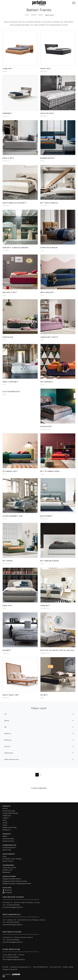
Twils (42, 250)
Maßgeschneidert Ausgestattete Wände (17, 884)
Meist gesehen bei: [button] (12, 759)
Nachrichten (7, 850)
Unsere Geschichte (9, 868)
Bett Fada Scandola (49, 203)
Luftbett (44, 695)
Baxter (5, 71)
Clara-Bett (8, 69)
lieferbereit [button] (9, 753)
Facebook (7, 890)
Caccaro (6, 653)
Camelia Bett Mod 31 (49, 337)
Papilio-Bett (46, 69)
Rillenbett (7, 650)
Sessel (5, 823)
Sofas (5, 820)
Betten (41, 15)
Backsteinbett (47, 516)
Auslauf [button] (7, 746)
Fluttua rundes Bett (12, 392)
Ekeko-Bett (8, 606)
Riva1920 (6, 698)
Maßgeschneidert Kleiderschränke (15, 881)
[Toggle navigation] (74, 3)
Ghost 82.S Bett (47, 113)
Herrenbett (7, 113)
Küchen (5, 808)
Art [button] (5, 714)
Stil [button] (5, 727)
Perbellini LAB (7, 870)
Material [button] (8, 734)
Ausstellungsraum (9, 848)
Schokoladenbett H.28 (12, 516)
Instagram (7, 892)
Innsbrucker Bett (48, 158)
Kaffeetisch (7, 830)
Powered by (12, 974)
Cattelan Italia (45, 429)
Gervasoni (44, 116)
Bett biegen (8, 561)
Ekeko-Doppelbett (11, 382)
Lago (4, 394)
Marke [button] (7, 721)
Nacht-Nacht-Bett (11, 695)
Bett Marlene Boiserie (50, 561)
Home (27, 15)
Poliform (6, 116)
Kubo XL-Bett (8, 158)
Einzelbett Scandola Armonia (16, 248)
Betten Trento (49, 15)
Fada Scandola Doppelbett (14, 203)
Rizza (4, 856)
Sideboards (7, 816)
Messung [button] (8, 740)
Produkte (34, 15)
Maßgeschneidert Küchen (12, 879)
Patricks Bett (46, 427)
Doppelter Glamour (49, 248)
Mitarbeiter (6, 872)
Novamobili (45, 519)
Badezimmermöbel (10, 827)
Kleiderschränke (8, 839)
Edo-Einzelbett (47, 382)
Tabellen (6, 818)
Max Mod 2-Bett (10, 292)
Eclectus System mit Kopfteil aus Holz (57, 650)
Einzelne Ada (8, 337)
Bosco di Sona (8, 861)
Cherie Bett (45, 606)
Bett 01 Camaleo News (50, 471)
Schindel (6, 206)
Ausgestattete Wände (10, 813)
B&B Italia (44, 71)
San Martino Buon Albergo (12, 859)
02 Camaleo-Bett (10, 471)
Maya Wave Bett (47, 292)
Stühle (5, 825)
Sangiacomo (45, 608)
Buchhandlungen (9, 811)
